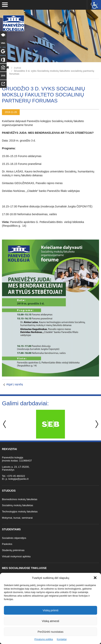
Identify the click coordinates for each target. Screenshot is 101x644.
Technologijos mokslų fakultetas (20, 512)
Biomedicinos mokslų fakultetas (20, 499)
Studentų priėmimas (13, 550)
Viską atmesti (51, 621)
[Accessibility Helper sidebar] (96, 5)
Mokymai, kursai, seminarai (17, 518)
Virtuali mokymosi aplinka (16, 556)
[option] (50, 424)
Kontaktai (62, 639)
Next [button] (96, 424)
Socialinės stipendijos (14, 538)
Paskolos (7, 544)
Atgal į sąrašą (15, 384)
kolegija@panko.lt (18, 479)
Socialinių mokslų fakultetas (18, 505)
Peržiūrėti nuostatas (51, 632)
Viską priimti (51, 610)
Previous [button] (5, 424)
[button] (95, 578)
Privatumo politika (44, 639)
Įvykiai (18, 68)
